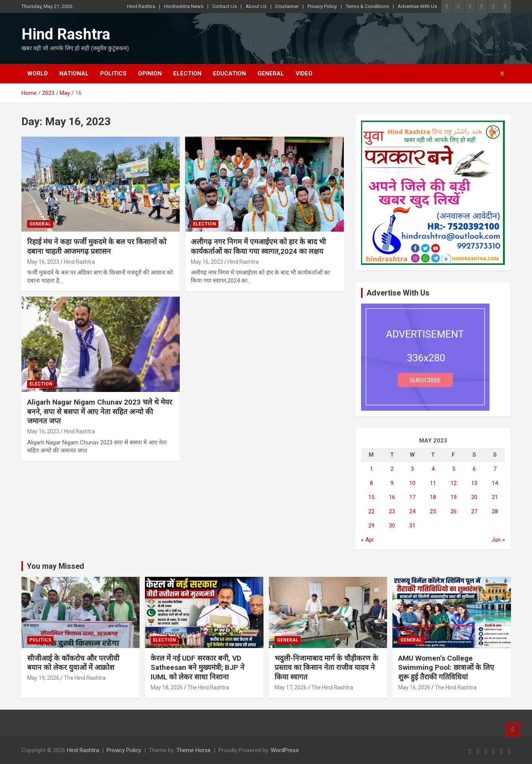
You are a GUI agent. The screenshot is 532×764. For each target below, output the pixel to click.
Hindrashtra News (184, 6)
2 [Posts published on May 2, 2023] (392, 469)
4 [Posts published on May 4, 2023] (433, 469)
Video (304, 73)
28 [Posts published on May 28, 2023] (495, 511)
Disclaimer (287, 6)
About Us (256, 6)
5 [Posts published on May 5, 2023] (454, 469)
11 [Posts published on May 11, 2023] (433, 483)
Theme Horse (194, 750)
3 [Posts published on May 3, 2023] (412, 469)
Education (229, 73)
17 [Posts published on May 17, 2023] (412, 497)
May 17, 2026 (291, 687)
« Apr (368, 540)
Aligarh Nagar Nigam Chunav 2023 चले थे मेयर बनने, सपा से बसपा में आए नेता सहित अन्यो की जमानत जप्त (100, 411)
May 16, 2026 (414, 687)
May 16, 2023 (43, 262)
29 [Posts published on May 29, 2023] (371, 526)
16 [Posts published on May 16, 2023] (392, 497)
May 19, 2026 (43, 678)
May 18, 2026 (167, 687)
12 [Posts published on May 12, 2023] (454, 483)
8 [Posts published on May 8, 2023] (371, 483)
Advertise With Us (417, 6)
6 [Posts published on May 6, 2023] (474, 469)
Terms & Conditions (367, 6)
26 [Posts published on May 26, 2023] (454, 511)
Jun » (498, 540)
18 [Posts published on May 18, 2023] (433, 497)
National (74, 73)
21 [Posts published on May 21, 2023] (495, 497)
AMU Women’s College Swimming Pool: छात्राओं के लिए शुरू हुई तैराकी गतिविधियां (446, 668)
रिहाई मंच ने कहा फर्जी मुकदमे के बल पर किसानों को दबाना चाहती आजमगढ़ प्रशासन (97, 247)
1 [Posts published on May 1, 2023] (371, 469)
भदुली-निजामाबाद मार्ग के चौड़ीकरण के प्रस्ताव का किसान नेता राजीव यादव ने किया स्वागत (326, 668)
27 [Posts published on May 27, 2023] (474, 511)
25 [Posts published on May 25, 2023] (433, 511)
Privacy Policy (322, 6)
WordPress (285, 750)
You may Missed (55, 566)
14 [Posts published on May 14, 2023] (495, 483)
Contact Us (225, 6)
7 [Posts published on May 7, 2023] (495, 469)
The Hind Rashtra (85, 678)
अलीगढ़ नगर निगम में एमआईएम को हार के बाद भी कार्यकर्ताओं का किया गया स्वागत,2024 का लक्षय (258, 247)
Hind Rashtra (141, 6)
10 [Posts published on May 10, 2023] (412, 483)
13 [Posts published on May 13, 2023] (474, 483)
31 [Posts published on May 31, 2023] (412, 526)
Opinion (150, 73)
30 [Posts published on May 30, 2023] (392, 526)
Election (187, 73)
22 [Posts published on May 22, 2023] (371, 511)
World (37, 73)
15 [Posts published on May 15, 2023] (371, 497)
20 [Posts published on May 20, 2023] (474, 497)
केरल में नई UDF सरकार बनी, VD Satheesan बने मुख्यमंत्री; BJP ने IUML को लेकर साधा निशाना (198, 668)
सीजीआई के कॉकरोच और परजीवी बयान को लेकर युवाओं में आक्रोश (73, 663)
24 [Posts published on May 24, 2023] (412, 511)
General (271, 73)
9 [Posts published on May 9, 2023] (392, 483)
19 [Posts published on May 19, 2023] (454, 497)
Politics (113, 73)
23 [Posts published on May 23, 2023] (392, 511)
